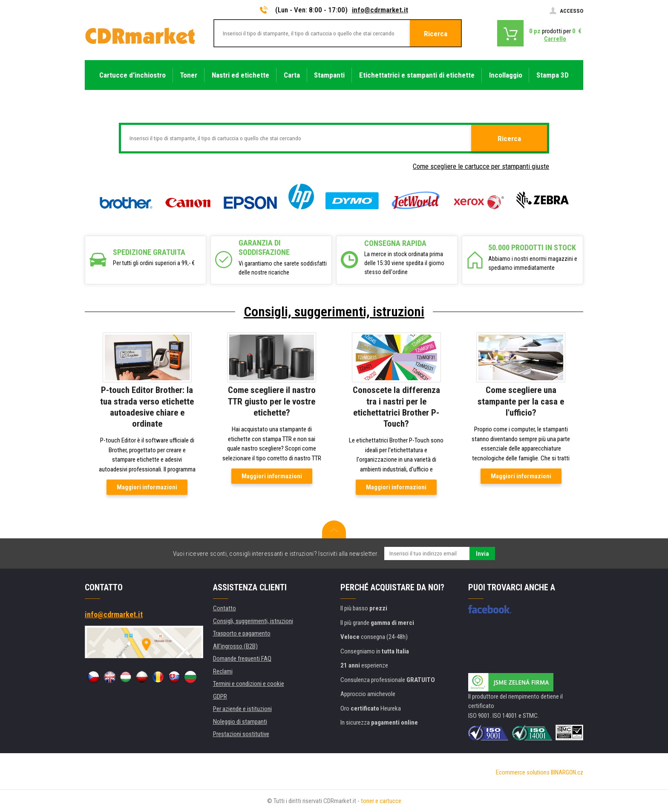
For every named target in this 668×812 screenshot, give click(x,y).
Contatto (225, 608)
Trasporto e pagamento (242, 633)
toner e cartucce (381, 801)
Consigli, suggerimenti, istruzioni (334, 312)
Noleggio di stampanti (240, 722)
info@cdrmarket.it (380, 10)
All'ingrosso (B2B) (235, 646)
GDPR (220, 696)
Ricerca (436, 34)
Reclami (223, 671)
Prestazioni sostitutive (241, 734)
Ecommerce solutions (523, 772)
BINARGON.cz (567, 772)
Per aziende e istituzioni (242, 709)
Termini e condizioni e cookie (249, 684)
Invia (482, 554)
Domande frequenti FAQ (242, 659)
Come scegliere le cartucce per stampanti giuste (481, 166)
